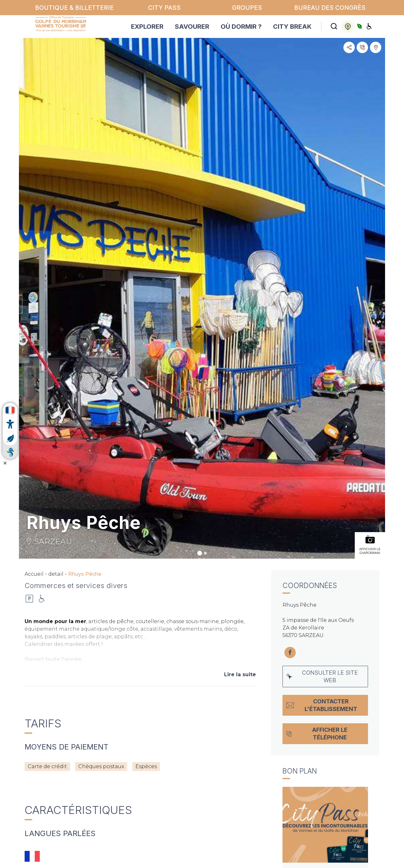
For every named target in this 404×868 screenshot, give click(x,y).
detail (56, 574)
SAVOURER (192, 27)
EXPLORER (147, 27)
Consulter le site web (322, 676)
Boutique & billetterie (74, 8)
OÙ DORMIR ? (241, 27)
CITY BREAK (292, 27)
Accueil (34, 574)
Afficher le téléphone (317, 734)
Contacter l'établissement (322, 705)
